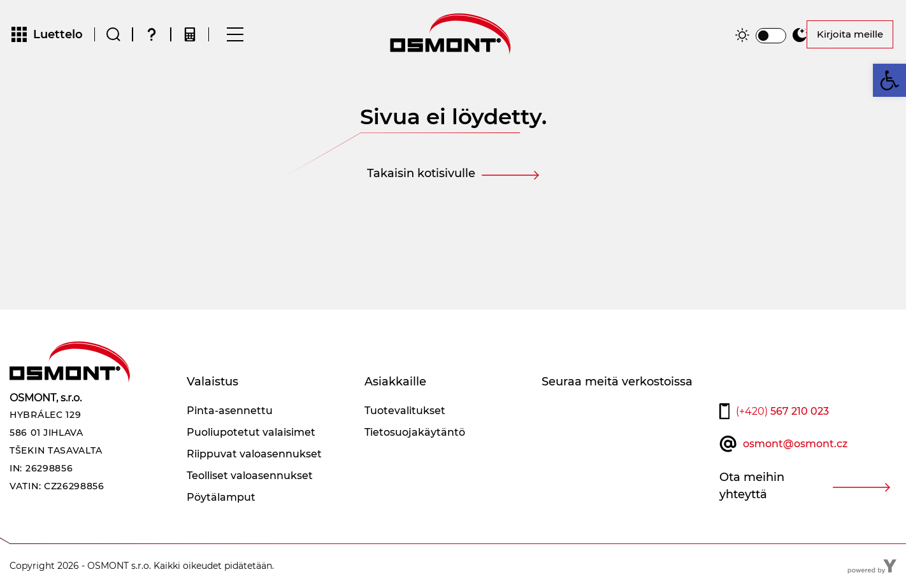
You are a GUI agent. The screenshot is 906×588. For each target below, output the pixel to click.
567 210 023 (782, 411)
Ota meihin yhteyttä (752, 486)
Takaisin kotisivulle (421, 173)
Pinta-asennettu (230, 411)
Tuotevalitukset (405, 411)
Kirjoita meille (850, 34)
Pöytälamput (221, 497)
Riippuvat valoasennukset (254, 454)
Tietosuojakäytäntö (415, 432)
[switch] (771, 36)
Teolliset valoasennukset (250, 476)
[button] (889, 80)
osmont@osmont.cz (795, 444)
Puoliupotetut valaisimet (251, 432)
